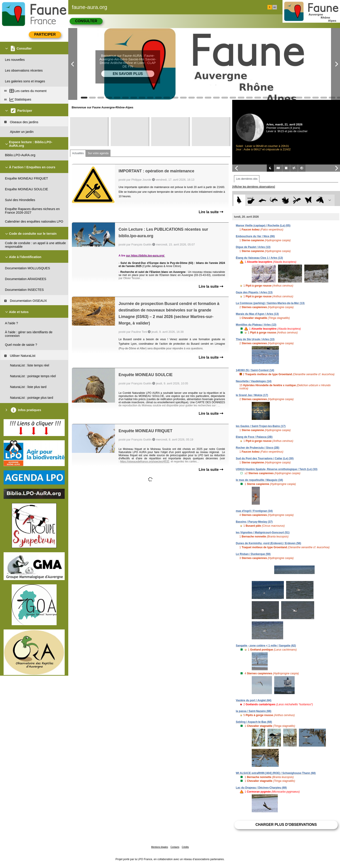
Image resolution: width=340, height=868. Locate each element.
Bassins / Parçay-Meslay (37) (254, 522)
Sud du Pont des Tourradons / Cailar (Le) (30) (265, 458)
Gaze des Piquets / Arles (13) (254, 292)
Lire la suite (211, 212)
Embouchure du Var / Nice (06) (255, 236)
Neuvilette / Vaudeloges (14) (254, 381)
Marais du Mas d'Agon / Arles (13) (257, 314)
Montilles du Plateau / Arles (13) (256, 325)
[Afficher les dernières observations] (254, 187)
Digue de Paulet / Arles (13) (253, 247)
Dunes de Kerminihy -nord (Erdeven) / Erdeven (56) (268, 543)
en (275, 7)
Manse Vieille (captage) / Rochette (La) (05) (263, 226)
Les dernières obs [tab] (247, 179)
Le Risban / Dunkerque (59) (253, 554)
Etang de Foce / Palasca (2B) (254, 437)
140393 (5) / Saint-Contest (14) (255, 370)
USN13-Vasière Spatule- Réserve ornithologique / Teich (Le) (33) (277, 469)
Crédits (185, 847)
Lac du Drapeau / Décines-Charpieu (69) (261, 788)
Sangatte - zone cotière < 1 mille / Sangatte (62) (266, 646)
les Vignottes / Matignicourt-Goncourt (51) (263, 533)
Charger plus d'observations (286, 825)
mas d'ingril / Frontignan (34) (254, 511)
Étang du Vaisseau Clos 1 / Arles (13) (259, 258)
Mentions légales (160, 847)
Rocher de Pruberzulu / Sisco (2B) (257, 448)
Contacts (175, 847)
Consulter (86, 21)
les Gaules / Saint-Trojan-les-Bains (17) (261, 426)
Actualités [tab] (78, 153)
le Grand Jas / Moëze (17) (252, 395)
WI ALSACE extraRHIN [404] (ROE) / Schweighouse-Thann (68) (276, 773)
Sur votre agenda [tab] (98, 153)
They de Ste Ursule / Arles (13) (255, 339)
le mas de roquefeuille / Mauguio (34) (259, 480)
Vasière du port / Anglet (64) (254, 700)
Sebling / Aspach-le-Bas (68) (254, 722)
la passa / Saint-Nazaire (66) (254, 711)
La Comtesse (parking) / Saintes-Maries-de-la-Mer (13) (270, 303)
